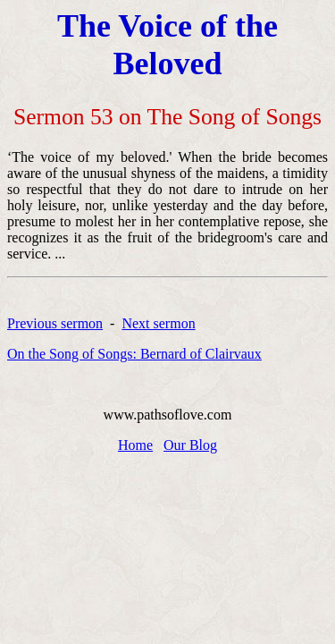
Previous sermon (55, 323)
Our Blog (190, 445)
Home (135, 445)
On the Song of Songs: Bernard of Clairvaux (134, 354)
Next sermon (158, 323)
